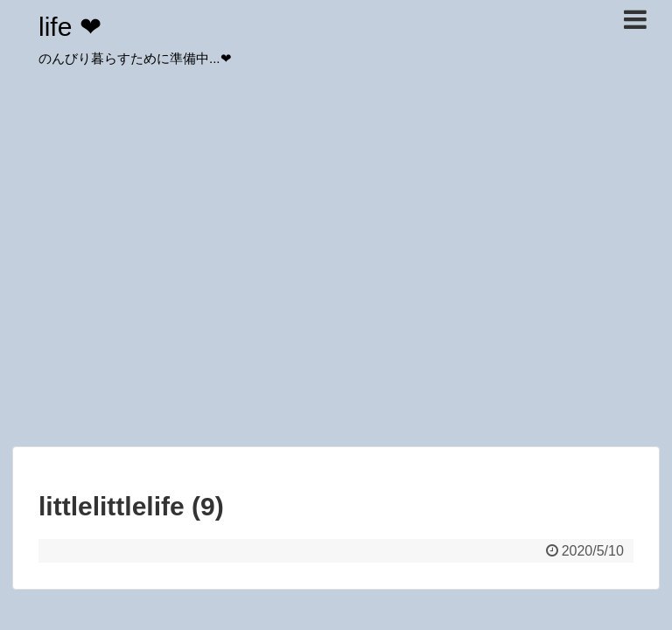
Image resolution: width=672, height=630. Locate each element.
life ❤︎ (70, 27)
